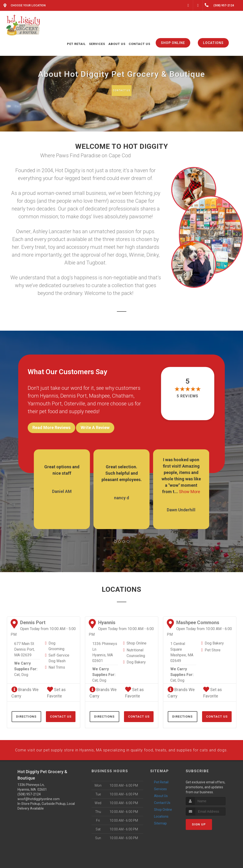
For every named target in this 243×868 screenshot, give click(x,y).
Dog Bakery (136, 659)
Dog (25, 671)
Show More (190, 488)
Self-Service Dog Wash (59, 655)
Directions (26, 713)
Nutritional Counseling (136, 650)
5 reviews (188, 397)
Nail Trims (57, 664)
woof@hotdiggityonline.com (39, 812)
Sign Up (199, 838)
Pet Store (213, 647)
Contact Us (121, 90)
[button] (115, 538)
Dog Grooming (56, 643)
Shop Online (137, 640)
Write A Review (95, 429)
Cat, (17, 671)
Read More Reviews (51, 429)
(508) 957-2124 (29, 808)
